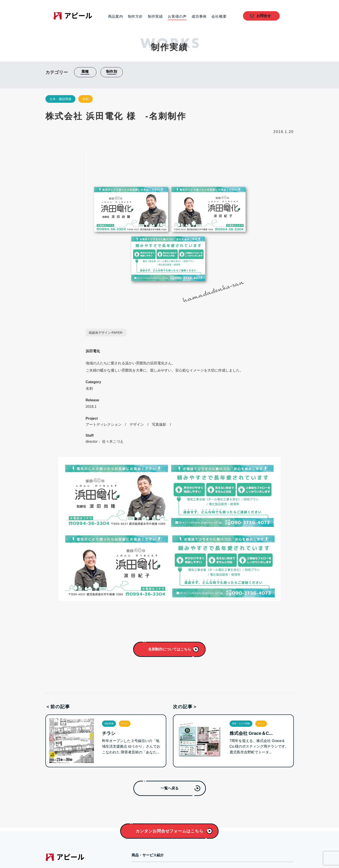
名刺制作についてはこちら (170, 649)
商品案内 (116, 17)
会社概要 (219, 17)
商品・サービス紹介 (148, 855)
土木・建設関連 (60, 99)
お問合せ (264, 16)
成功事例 (199, 17)
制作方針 (135, 17)
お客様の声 (177, 17)
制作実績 (155, 17)
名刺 (85, 99)
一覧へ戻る (170, 788)
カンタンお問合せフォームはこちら (169, 831)
